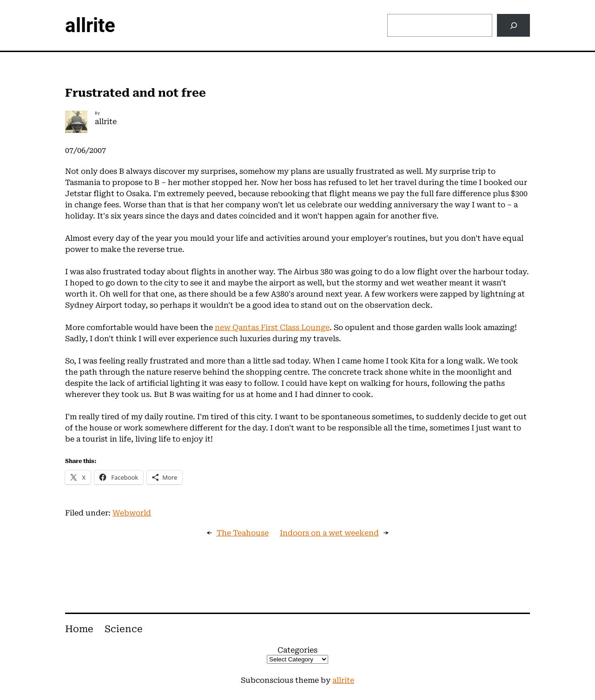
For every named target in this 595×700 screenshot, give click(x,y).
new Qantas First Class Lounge (272, 327)
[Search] (513, 25)
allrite (90, 25)
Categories (297, 650)
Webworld (132, 513)
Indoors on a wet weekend (329, 533)
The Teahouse (243, 533)
